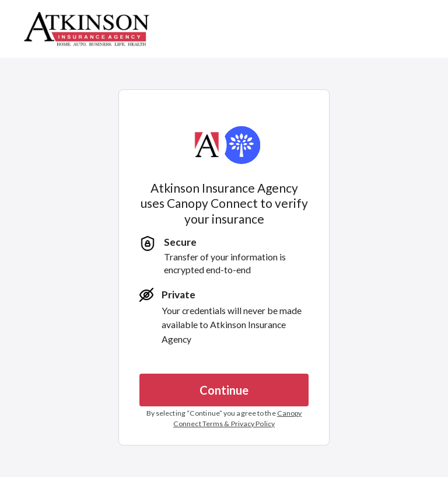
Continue (224, 390)
